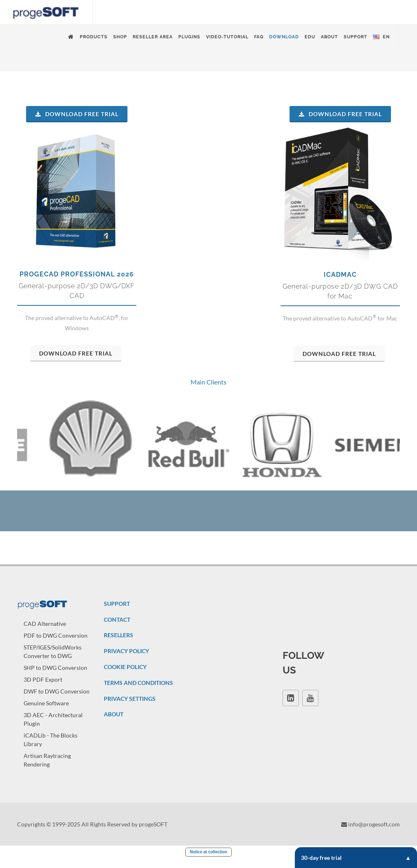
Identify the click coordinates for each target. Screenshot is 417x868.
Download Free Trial (77, 114)
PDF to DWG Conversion (56, 645)
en (381, 37)
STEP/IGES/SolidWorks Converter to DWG (53, 661)
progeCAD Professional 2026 (77, 274)
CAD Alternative (45, 633)
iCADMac (340, 275)
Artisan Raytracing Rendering (47, 769)
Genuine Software (46, 712)
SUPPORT (117, 613)
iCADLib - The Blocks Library (50, 749)
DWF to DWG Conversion (57, 701)
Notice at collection (208, 861)
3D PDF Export (43, 689)
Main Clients (208, 382)
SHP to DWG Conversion (55, 677)
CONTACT (117, 629)
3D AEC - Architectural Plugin (53, 729)
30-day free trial (356, 858)
